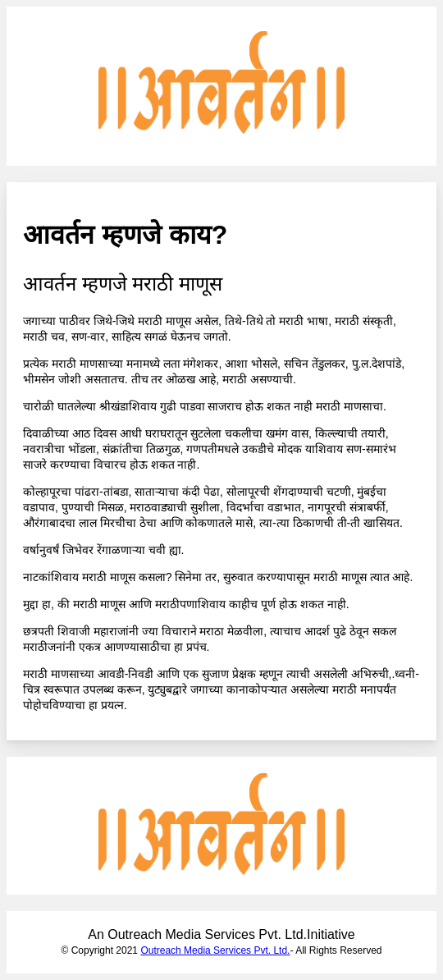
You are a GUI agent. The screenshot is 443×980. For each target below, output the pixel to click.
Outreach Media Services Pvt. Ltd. (215, 950)
